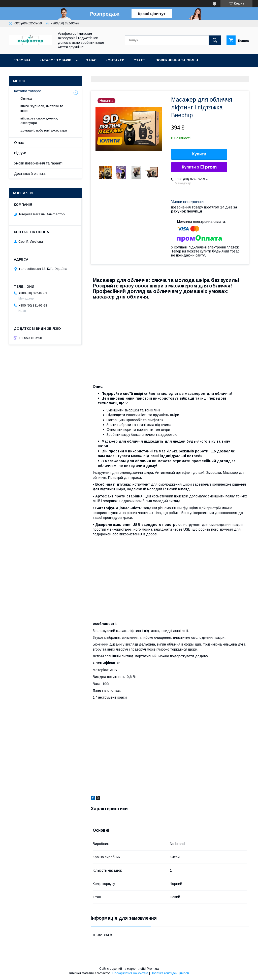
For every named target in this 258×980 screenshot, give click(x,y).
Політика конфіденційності (170, 973)
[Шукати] (215, 40)
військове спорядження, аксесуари (39, 121)
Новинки (71, 73)
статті (140, 60)
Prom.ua (153, 969)
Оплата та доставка (34, 73)
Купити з (199, 167)
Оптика (26, 98)
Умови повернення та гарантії (39, 163)
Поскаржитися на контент (130, 973)
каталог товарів (55, 60)
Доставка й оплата (30, 174)
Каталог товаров (28, 91)
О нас (91, 60)
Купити (199, 154)
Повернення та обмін (177, 60)
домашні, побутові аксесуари (44, 130)
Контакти (115, 60)
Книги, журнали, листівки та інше (42, 108)
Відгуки (20, 153)
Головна (22, 60)
